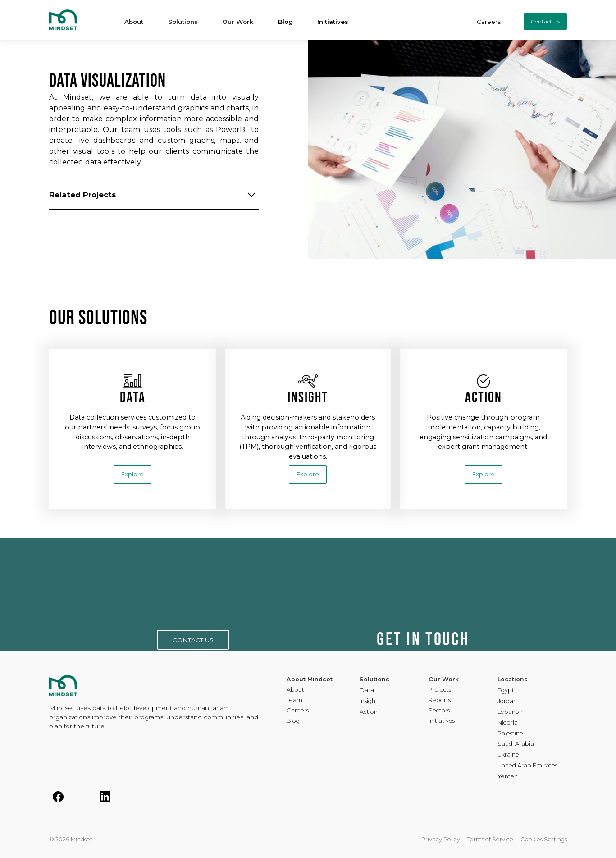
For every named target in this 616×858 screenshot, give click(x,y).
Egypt (506, 691)
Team (294, 701)
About (295, 690)
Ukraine (508, 755)
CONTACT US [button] (193, 640)
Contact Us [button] (545, 21)
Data (367, 691)
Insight (369, 701)
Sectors (439, 711)
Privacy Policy (441, 839)
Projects (440, 690)
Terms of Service (490, 839)
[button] (134, 20)
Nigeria (508, 723)
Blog (285, 22)
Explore (132, 474)
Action (369, 712)
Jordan (507, 701)
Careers (489, 22)
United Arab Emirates (527, 766)
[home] (75, 20)
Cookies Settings (544, 839)
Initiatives (333, 22)
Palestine (510, 734)
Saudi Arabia (516, 744)
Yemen (508, 777)
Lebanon (510, 712)
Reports (440, 701)
